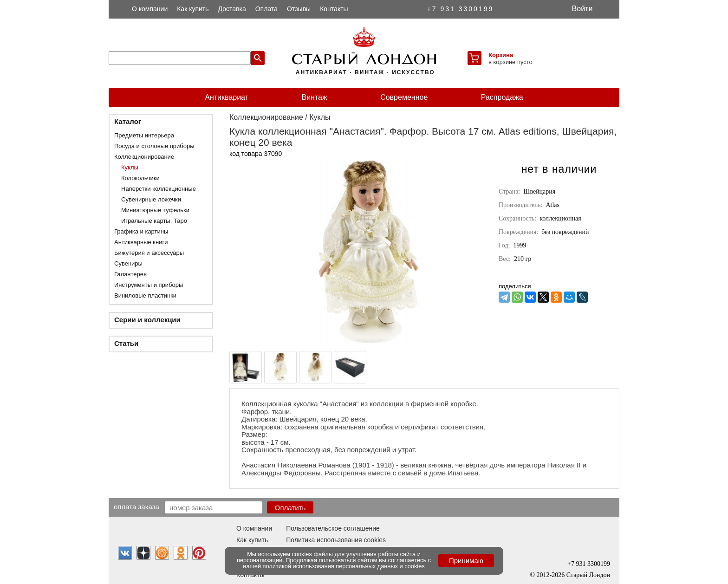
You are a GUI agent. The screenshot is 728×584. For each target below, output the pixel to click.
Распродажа (502, 97)
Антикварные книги (141, 242)
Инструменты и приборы (149, 285)
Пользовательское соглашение (333, 528)
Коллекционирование (144, 157)
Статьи (126, 343)
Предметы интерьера (144, 135)
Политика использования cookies (336, 540)
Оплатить (290, 508)
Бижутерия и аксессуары (149, 253)
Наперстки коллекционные (159, 189)
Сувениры (128, 263)
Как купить (193, 9)
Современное (404, 97)
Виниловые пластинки (145, 295)
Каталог (128, 121)
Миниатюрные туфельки (155, 210)
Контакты (334, 9)
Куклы (130, 167)
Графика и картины (141, 231)
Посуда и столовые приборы (154, 146)
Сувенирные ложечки (151, 199)
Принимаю (466, 561)
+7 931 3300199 (461, 9)
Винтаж (314, 97)
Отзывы (299, 9)
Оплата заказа (136, 506)
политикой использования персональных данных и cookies (344, 566)
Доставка (232, 9)
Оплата (266, 9)
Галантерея (130, 274)
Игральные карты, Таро (154, 221)
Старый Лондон (588, 575)
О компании (150, 9)
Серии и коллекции (147, 320)
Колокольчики (140, 178)
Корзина (501, 55)
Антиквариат (227, 97)
